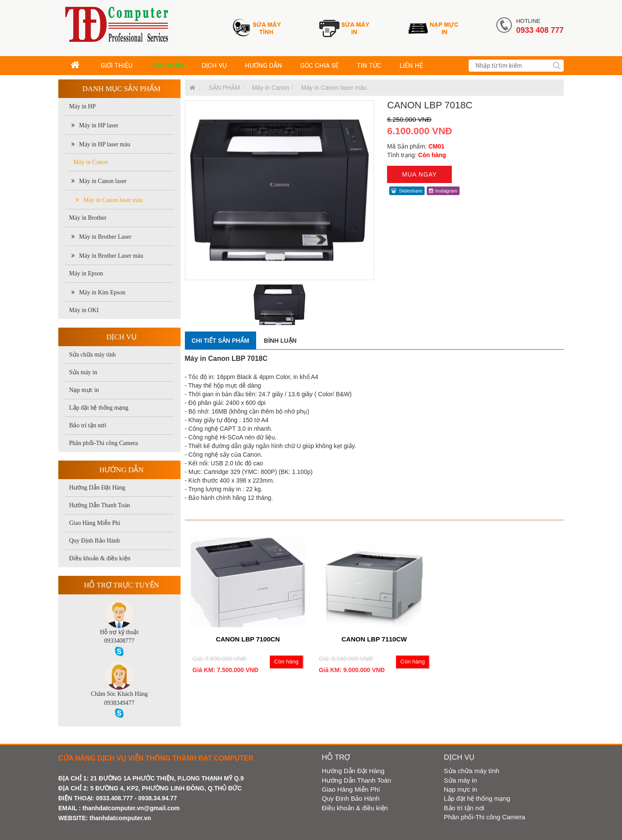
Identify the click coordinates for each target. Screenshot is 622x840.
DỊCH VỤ (214, 66)
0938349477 (119, 703)
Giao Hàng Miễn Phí (95, 523)
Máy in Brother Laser (101, 237)
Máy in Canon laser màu (109, 200)
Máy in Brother (88, 218)
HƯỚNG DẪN (263, 66)
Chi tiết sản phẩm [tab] (221, 341)
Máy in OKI (84, 310)
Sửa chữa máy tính (92, 355)
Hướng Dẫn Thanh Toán (100, 505)
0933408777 (119, 641)
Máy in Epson (86, 273)
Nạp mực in (84, 390)
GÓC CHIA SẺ (319, 66)
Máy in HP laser (95, 125)
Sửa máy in (83, 372)
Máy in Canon (91, 162)
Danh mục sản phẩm (122, 89)
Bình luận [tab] (280, 341)
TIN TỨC (369, 66)
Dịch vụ (121, 337)
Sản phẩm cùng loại (220, 511)
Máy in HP (82, 106)
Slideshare (407, 191)
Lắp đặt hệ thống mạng (99, 408)
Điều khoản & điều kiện (100, 558)
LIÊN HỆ (411, 66)
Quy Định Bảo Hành (94, 541)
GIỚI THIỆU (117, 66)
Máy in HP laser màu (101, 144)
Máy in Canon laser (99, 181)
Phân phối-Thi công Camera (103, 443)
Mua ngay (420, 174)
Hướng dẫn (122, 470)
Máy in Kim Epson (98, 292)
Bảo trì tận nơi (88, 425)
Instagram (443, 191)
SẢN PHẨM (167, 66)
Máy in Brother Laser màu (107, 256)
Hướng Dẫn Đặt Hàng (97, 488)
